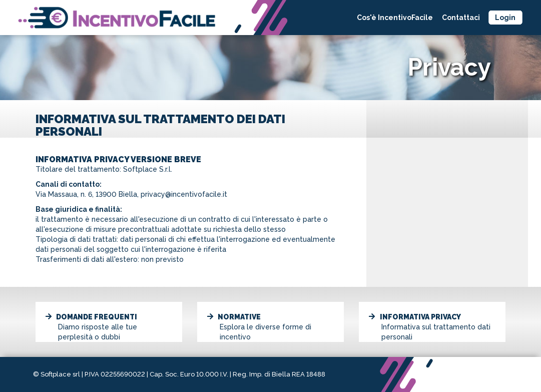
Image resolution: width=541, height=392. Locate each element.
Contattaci (461, 18)
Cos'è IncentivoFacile (395, 18)
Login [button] (505, 18)
